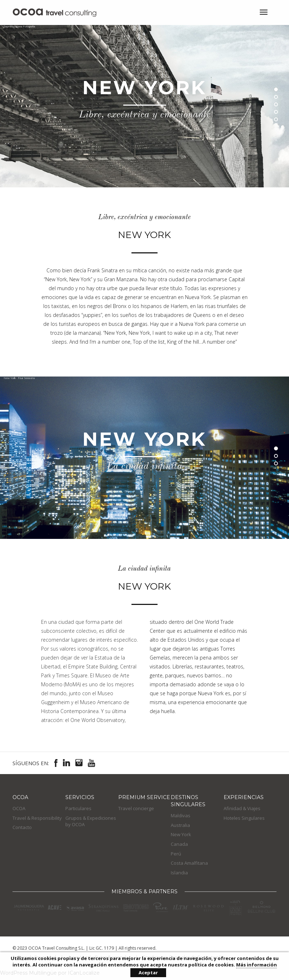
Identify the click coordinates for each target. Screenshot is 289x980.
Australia (180, 825)
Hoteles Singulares (244, 818)
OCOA (20, 797)
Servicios (80, 797)
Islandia (179, 873)
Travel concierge (136, 808)
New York (181, 834)
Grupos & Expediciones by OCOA (91, 821)
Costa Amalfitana (189, 863)
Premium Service (144, 797)
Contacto (22, 827)
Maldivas (181, 815)
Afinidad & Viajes (242, 808)
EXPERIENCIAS (244, 797)
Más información (256, 965)
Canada (179, 844)
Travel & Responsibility (37, 818)
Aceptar (148, 973)
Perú (176, 854)
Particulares (78, 808)
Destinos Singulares (188, 801)
